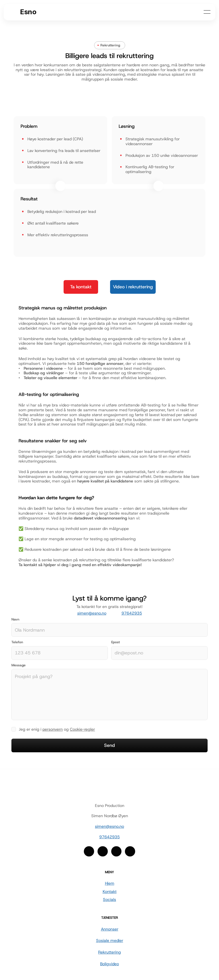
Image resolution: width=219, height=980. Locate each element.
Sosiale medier (110, 940)
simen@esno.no (92, 613)
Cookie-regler (82, 729)
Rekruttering (109, 952)
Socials (109, 899)
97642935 (132, 613)
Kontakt (110, 891)
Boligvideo (109, 964)
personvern (53, 729)
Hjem (110, 883)
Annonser (110, 929)
